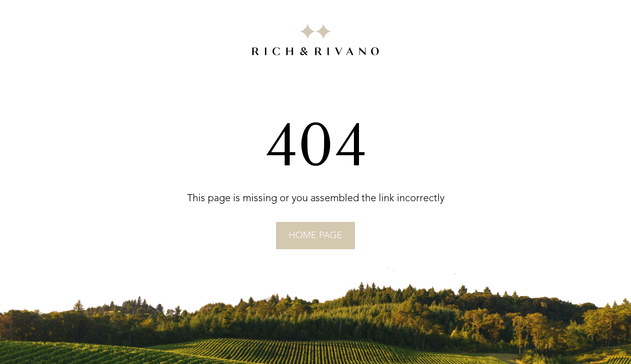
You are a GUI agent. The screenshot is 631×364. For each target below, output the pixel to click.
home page (315, 236)
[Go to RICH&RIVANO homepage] (315, 41)
